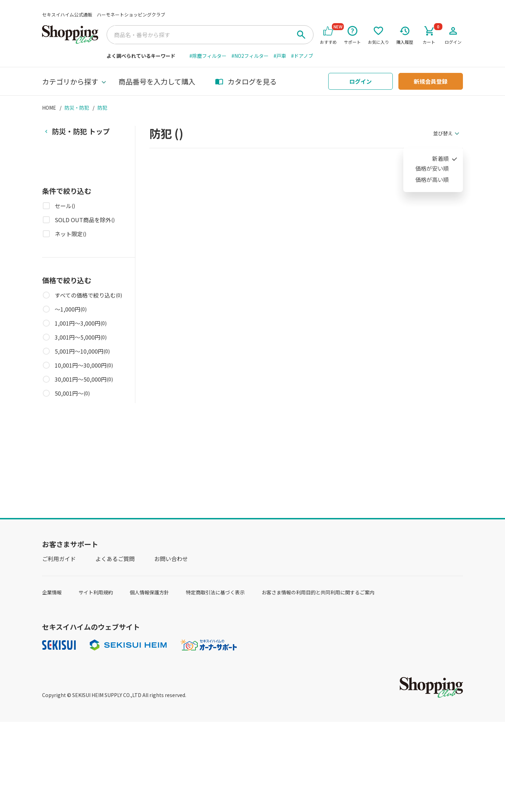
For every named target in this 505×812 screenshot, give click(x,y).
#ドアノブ (302, 56)
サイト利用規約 (96, 592)
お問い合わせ (171, 559)
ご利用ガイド (59, 559)
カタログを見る (246, 81)
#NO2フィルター (250, 56)
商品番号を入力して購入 (157, 81)
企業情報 (52, 592)
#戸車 (280, 56)
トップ (81, 131)
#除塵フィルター (208, 56)
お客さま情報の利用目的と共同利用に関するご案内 (318, 592)
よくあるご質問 (115, 559)
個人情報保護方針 (149, 592)
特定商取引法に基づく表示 (215, 592)
